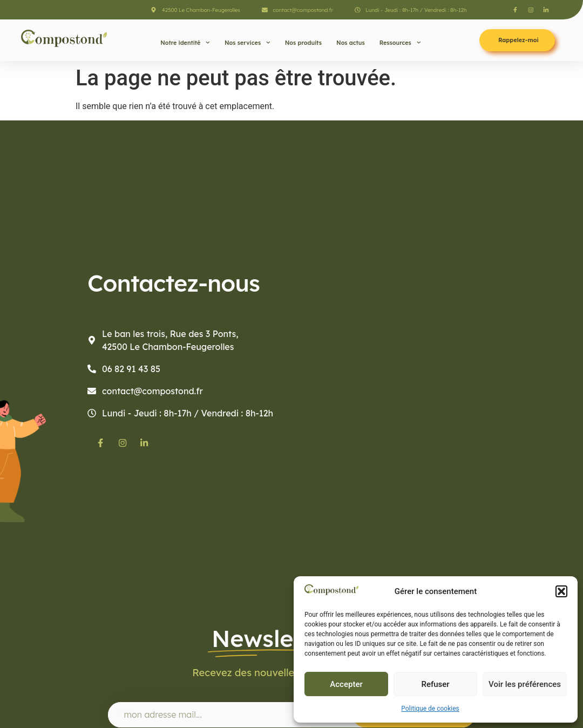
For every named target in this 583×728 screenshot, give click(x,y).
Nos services (248, 43)
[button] (561, 591)
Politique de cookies (430, 709)
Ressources (400, 43)
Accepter (346, 684)
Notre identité (185, 43)
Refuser (435, 684)
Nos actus (351, 43)
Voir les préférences (525, 684)
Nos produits (303, 43)
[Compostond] (437, 346)
